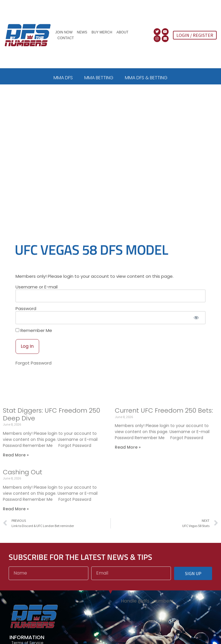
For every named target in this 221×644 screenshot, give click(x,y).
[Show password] (196, 318)
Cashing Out (23, 472)
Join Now (64, 32)
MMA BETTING (99, 78)
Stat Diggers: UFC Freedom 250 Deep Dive (52, 414)
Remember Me (34, 330)
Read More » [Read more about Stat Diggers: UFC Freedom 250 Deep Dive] (16, 455)
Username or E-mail (37, 287)
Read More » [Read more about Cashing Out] (16, 509)
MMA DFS (63, 78)
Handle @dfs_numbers (147, 601)
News (82, 32)
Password (26, 308)
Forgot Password (34, 363)
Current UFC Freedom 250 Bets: (164, 410)
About (122, 32)
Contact (66, 38)
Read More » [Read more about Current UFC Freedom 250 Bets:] (128, 447)
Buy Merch (102, 32)
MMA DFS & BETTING (146, 78)
